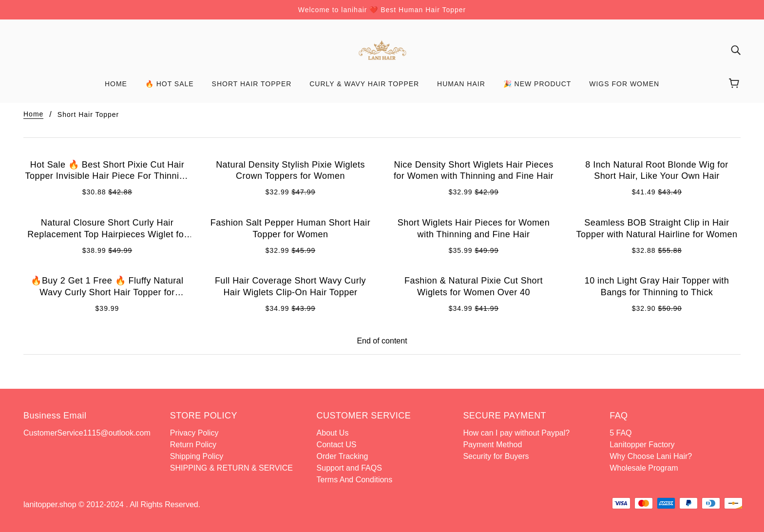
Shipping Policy (197, 456)
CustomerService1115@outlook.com (87, 433)
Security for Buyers (496, 456)
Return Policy (193, 445)
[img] (736, 50)
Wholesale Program (644, 468)
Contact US (337, 445)
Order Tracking (343, 456)
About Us (333, 433)
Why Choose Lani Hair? (651, 456)
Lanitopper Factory (642, 445)
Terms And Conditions (355, 480)
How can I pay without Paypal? (516, 433)
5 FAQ (621, 433)
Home (33, 114)
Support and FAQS (349, 468)
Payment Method (492, 445)
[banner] (382, 49)
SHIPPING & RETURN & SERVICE (233, 468)
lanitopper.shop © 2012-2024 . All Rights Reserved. (112, 504)
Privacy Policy (194, 433)
